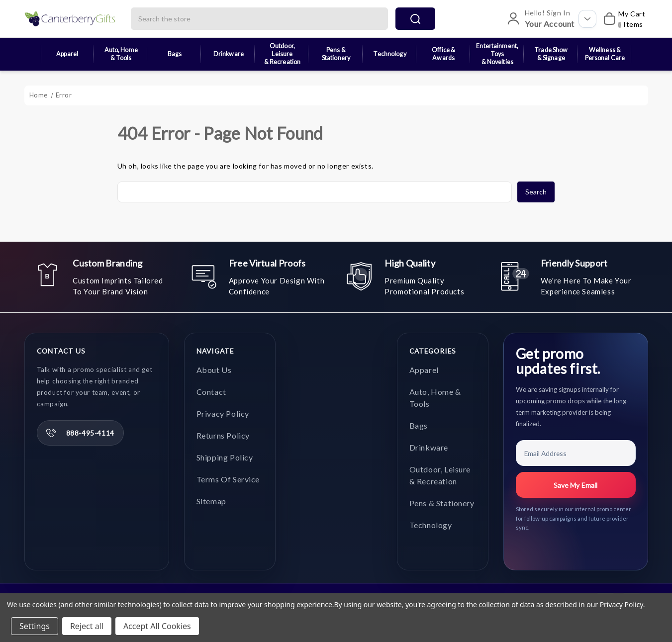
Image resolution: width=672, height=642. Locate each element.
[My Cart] (623, 19)
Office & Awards (443, 54)
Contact (211, 392)
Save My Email (576, 485)
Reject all (87, 626)
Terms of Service (228, 479)
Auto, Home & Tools (121, 54)
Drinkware (229, 54)
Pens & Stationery (336, 54)
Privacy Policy (223, 413)
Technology (389, 54)
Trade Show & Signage (551, 54)
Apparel (67, 54)
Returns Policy (223, 435)
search (415, 19)
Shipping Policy (225, 457)
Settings (35, 626)
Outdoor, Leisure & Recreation (283, 54)
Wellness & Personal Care (605, 54)
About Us (214, 370)
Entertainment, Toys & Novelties (497, 54)
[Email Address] (576, 453)
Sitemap (211, 501)
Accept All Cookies (157, 626)
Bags (175, 54)
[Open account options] (587, 19)
